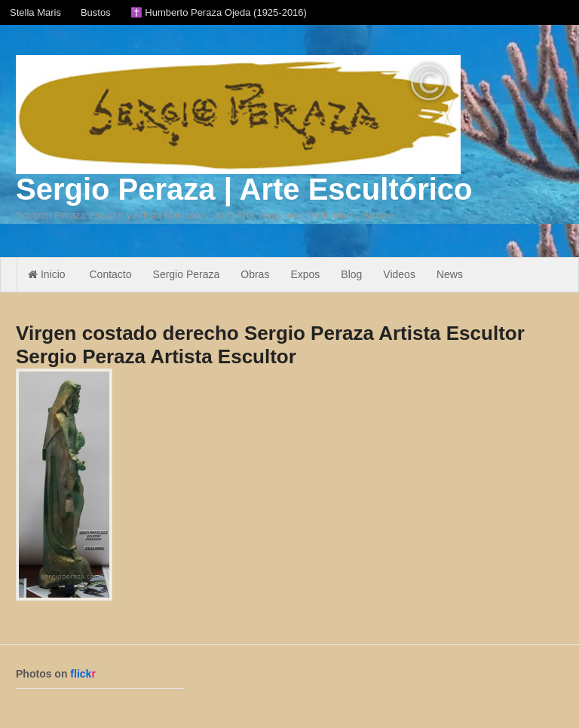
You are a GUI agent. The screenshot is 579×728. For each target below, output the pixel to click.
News (450, 274)
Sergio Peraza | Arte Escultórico (244, 189)
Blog (351, 274)
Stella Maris (35, 12)
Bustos (96, 12)
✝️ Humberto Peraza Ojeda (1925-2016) (219, 12)
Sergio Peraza (187, 274)
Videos (399, 274)
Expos (305, 274)
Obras (255, 274)
